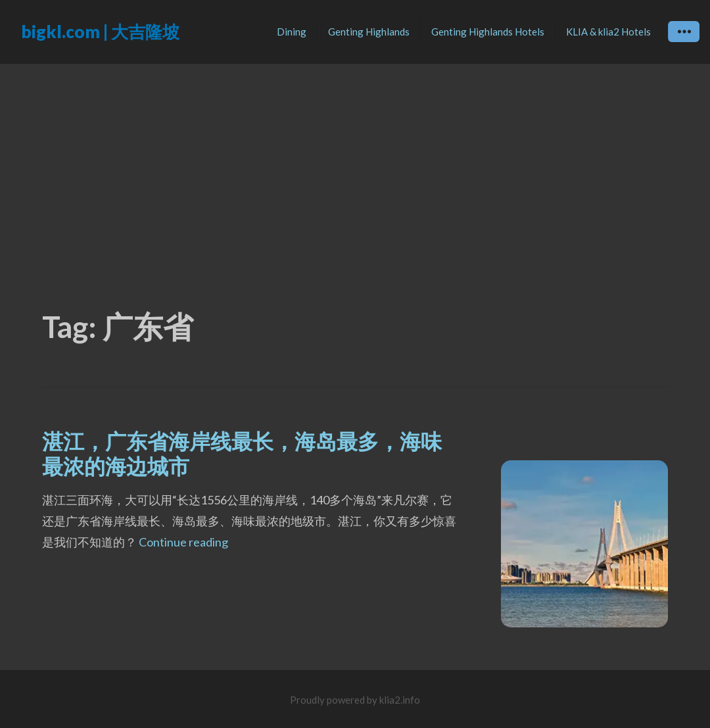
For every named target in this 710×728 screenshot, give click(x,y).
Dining (292, 32)
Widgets (684, 41)
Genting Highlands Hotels (488, 32)
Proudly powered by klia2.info (355, 700)
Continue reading (183, 542)
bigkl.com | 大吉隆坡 (100, 32)
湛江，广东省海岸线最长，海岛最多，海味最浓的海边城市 (242, 453)
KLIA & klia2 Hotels (608, 32)
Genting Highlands (369, 32)
